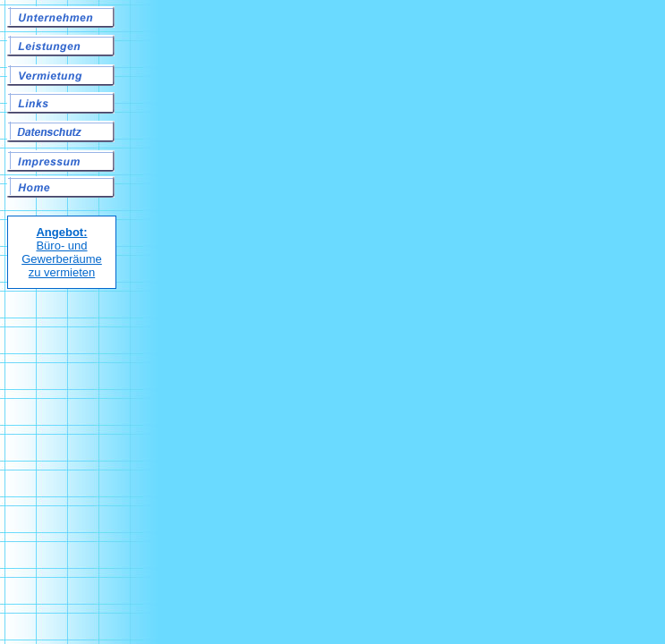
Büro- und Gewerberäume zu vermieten (62, 252)
